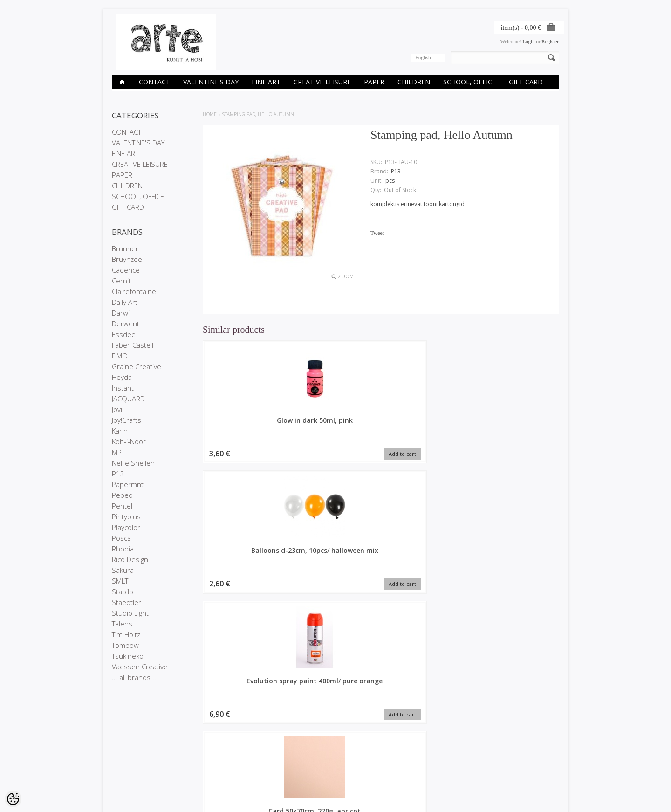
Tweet (377, 233)
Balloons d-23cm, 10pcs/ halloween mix (335, 425)
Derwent (126, 323)
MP (117, 452)
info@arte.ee (355, 777)
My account (277, 747)
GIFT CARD (526, 82)
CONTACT (154, 82)
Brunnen (126, 248)
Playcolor (126, 527)
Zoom (346, 276)
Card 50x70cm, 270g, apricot (517, 425)
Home (210, 114)
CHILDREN (414, 82)
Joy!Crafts (127, 420)
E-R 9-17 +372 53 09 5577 (370, 769)
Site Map (198, 771)
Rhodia (123, 549)
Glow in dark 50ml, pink (245, 425)
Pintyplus (126, 516)
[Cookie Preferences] (13, 799)
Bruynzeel (128, 259)
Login (528, 41)
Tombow (125, 645)
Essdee (124, 334)
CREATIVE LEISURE (322, 82)
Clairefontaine (134, 291)
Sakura (123, 570)
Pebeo (122, 495)
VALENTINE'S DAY (211, 82)
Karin (120, 431)
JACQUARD (128, 399)
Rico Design (130, 559)
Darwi (121, 313)
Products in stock (207, 763)
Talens (122, 624)
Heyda (122, 377)
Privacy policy (127, 763)
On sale (197, 755)
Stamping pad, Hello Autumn (258, 114)
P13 (118, 474)
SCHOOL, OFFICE (469, 82)
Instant (123, 388)
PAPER (374, 82)
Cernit (121, 281)
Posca (121, 538)
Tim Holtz (126, 634)
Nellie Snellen (133, 463)
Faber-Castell (133, 345)
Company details (131, 755)
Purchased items (283, 763)
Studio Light (130, 613)
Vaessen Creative (140, 667)
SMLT (120, 581)
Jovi (117, 409)
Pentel (122, 506)
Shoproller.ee (544, 796)
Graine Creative (137, 366)
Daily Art (125, 302)
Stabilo (123, 592)
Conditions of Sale (133, 771)
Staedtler (127, 602)
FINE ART (266, 82)
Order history (279, 755)
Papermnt (128, 484)
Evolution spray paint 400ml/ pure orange (427, 425)
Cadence (126, 270)
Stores (119, 747)
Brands (196, 747)
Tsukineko (128, 656)
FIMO (120, 356)
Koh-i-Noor (129, 441)
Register (550, 41)
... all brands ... (135, 677)
